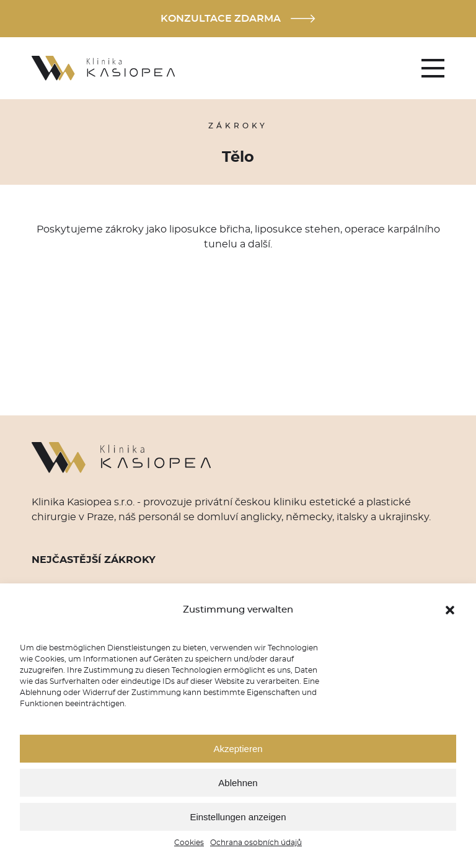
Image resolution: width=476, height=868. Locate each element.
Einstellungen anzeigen (238, 817)
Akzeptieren (238, 749)
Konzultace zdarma (238, 19)
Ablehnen (238, 783)
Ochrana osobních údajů (256, 843)
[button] (450, 610)
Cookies (189, 843)
